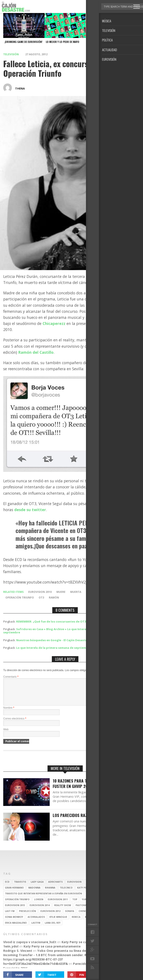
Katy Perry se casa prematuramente (90, 947)
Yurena (86, 905)
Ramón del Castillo (36, 352)
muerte (91, 592)
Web (6, 735)
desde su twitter (30, 510)
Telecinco (66, 893)
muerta (76, 592)
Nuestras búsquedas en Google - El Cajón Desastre (52, 640)
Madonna (34, 893)
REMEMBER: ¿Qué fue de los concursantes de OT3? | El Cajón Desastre (66, 621)
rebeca (76, 922)
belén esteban (94, 922)
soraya (70, 916)
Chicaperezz (54, 323)
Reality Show (63, 910)
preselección (27, 916)
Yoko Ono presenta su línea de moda (67, 956)
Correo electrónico (15, 724)
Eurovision (74, 887)
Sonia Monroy (14, 922)
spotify (100, 905)
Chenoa (83, 916)
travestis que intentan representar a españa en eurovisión (43, 899)
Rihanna (50, 893)
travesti (101, 899)
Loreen (39, 905)
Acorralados (36, 922)
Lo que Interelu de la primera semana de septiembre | (55, 648)
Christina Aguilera (107, 893)
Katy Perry (84, 893)
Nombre (9, 713)
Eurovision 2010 (40, 592)
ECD (7, 887)
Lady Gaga (37, 887)
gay (89, 899)
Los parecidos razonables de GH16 (85, 821)
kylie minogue (58, 922)
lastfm (36, 928)
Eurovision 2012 (50, 916)
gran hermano (14, 893)
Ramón (54, 598)
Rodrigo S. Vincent (18, 956)
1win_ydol (11, 951)
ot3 (41, 598)
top (75, 905)
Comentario (11, 677)
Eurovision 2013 (15, 910)
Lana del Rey (53, 928)
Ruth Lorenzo (108, 910)
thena (20, 88)
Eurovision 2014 (40, 910)
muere (61, 592)
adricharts (55, 887)
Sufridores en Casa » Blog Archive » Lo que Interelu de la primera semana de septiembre (64, 631)
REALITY (97, 916)
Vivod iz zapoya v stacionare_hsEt (30, 947)
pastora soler (85, 910)
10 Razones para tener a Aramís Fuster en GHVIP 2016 (83, 789)
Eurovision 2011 (58, 905)
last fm (10, 916)
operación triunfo (20, 598)
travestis (20, 887)
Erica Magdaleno (16, 928)
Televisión (11, 54)
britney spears (95, 887)
